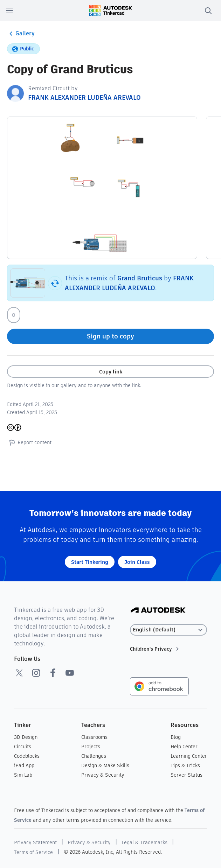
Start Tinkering (90, 562)
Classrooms (94, 737)
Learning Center (189, 756)
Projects (91, 747)
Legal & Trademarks (144, 842)
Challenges (94, 756)
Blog (176, 737)
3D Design (26, 737)
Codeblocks (27, 756)
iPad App (24, 765)
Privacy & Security (103, 775)
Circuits (23, 747)
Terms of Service (33, 852)
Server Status (187, 775)
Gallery (21, 34)
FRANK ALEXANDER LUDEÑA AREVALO (84, 97)
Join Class (137, 562)
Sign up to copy (110, 336)
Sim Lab (23, 775)
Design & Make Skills (105, 765)
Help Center (184, 747)
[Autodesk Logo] (158, 611)
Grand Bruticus (140, 278)
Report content (29, 442)
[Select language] (168, 630)
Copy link (111, 372)
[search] (208, 10)
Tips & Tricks (185, 765)
